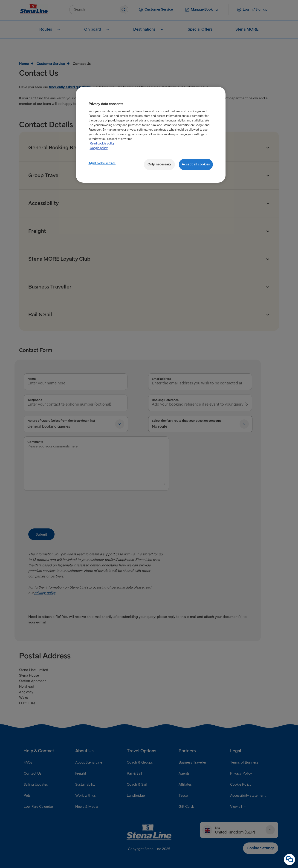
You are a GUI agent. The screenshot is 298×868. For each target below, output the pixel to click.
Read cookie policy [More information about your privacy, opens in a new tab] (102, 144)
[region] (151, 135)
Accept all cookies (196, 164)
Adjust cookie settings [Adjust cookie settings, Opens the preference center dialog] (102, 163)
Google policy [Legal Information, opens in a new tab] (99, 148)
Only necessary (159, 164)
